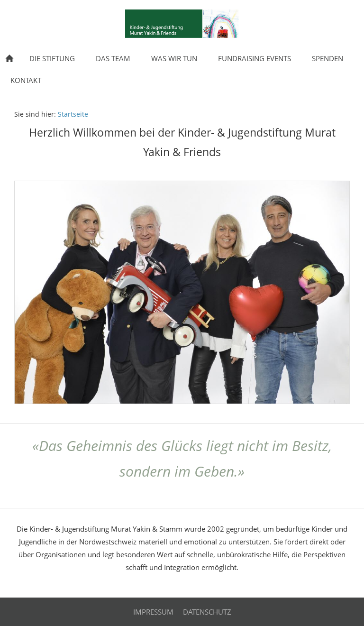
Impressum (153, 612)
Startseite (73, 114)
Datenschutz (207, 612)
